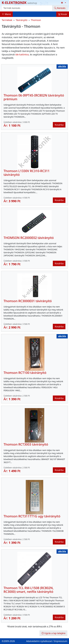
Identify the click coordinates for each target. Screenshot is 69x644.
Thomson (36, 20)
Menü (6, 14)
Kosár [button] (63, 14)
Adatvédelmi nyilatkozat (39, 641)
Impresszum (61, 641)
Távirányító (22, 20)
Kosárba (59, 125)
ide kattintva (22, 54)
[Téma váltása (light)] (63, 3)
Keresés (60, 8)
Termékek (7, 20)
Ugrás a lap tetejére (53, 633)
